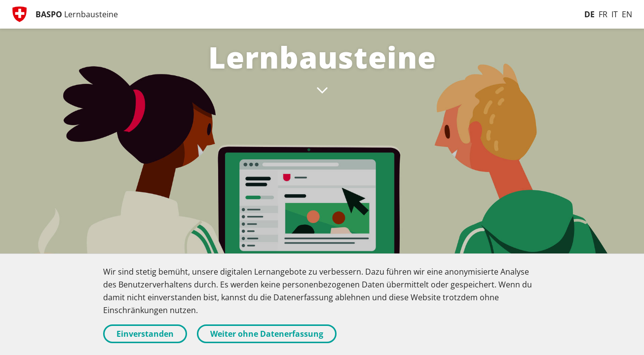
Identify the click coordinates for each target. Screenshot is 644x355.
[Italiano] (615, 14)
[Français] (603, 14)
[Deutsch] (589, 14)
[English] (627, 14)
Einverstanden (145, 334)
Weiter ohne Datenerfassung (267, 334)
